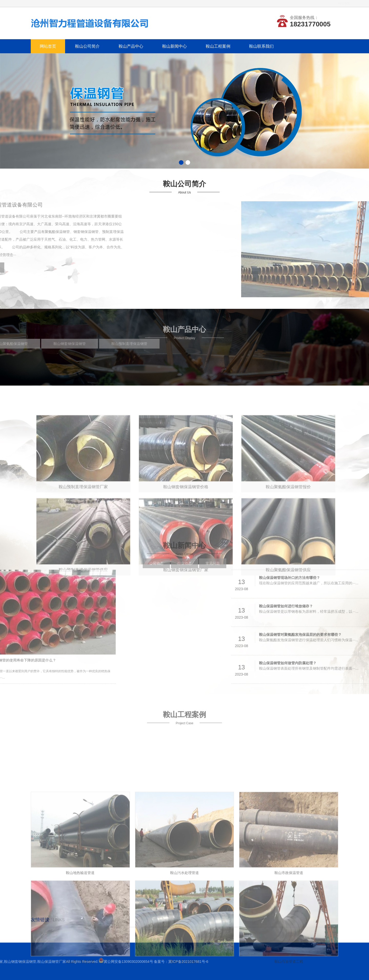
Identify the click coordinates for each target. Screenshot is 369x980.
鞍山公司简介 (87, 46)
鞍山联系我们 (261, 46)
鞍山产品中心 (131, 46)
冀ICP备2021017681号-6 (32, 962)
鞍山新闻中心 (175, 46)
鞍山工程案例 (218, 46)
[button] (181, 162)
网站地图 (332, 3)
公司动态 (156, 568)
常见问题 (213, 568)
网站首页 (48, 46)
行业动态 (184, 568)
